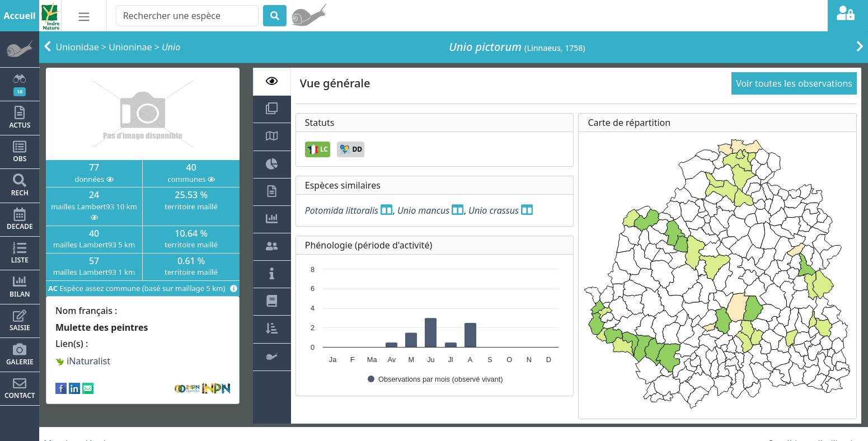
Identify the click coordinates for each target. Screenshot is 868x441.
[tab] (272, 82)
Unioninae (130, 47)
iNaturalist (83, 361)
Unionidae (78, 47)
